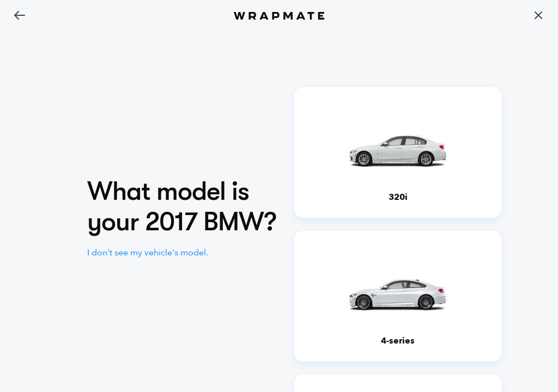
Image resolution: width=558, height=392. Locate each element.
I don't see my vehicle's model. (148, 253)
